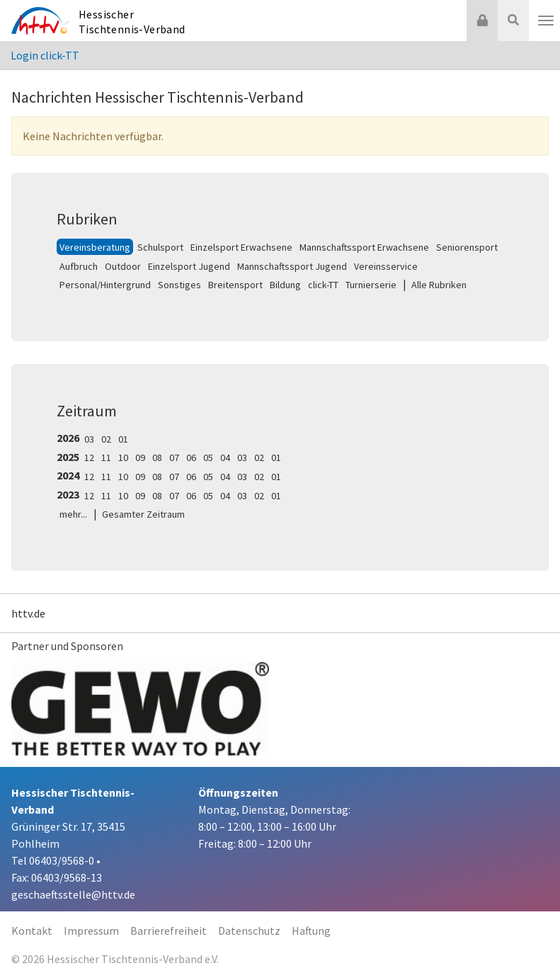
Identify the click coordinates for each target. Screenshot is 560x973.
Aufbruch (79, 266)
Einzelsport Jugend (189, 266)
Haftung (311, 931)
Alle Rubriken (439, 285)
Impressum (91, 931)
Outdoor (123, 266)
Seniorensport (467, 247)
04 (225, 457)
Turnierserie (371, 285)
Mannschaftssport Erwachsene (364, 247)
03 (89, 439)
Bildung (285, 285)
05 (208, 457)
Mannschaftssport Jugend (292, 266)
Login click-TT (45, 55)
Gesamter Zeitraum (143, 514)
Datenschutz (249, 931)
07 (174, 457)
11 (106, 457)
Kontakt (32, 931)
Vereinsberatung (95, 247)
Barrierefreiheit (168, 931)
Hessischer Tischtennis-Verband (132, 22)
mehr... (73, 514)
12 (89, 457)
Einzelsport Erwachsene (241, 247)
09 (140, 457)
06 (191, 457)
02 (106, 439)
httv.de (28, 613)
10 (123, 457)
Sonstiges (179, 285)
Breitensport (235, 285)
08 (157, 457)
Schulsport (160, 247)
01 (123, 439)
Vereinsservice (386, 266)
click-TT (323, 285)
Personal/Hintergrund (105, 285)
